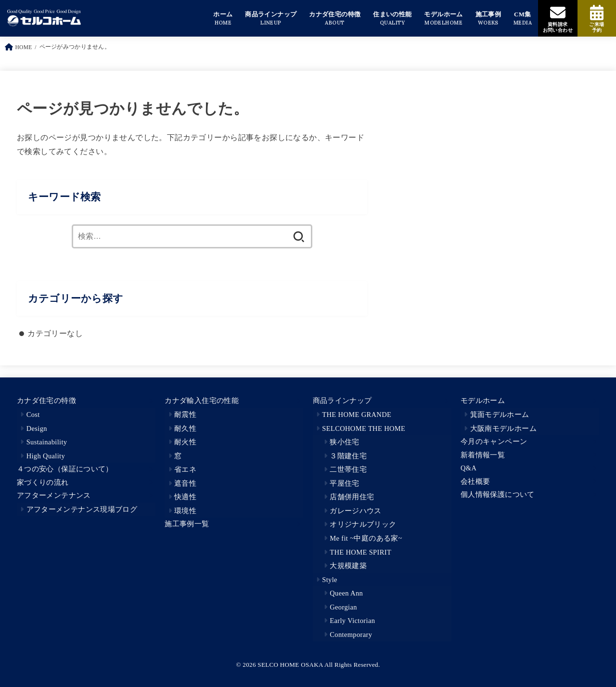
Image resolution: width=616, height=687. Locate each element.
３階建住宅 (348, 456)
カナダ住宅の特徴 (46, 401)
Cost (33, 415)
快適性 (185, 497)
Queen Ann (346, 593)
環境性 (185, 511)
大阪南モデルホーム (503, 428)
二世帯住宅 (348, 469)
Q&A (468, 468)
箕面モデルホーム (500, 415)
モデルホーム (483, 401)
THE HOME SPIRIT (360, 552)
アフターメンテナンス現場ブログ (82, 509)
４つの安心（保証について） (65, 469)
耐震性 (185, 415)
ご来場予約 (597, 27)
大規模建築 (348, 566)
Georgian (343, 607)
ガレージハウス (356, 511)
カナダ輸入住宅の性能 (202, 401)
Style (330, 580)
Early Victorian (352, 621)
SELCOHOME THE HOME (364, 428)
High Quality (46, 456)
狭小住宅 (344, 442)
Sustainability (47, 442)
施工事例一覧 (187, 524)
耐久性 (185, 428)
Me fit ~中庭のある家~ (366, 538)
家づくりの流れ (43, 482)
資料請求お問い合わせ (558, 27)
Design (37, 428)
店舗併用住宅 (352, 497)
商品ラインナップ (342, 401)
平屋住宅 (344, 483)
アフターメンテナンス (54, 495)
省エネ (185, 469)
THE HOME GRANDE (357, 415)
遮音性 (185, 483)
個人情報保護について (498, 494)
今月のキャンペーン (494, 441)
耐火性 (185, 442)
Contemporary (351, 635)
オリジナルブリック (363, 524)
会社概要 (475, 481)
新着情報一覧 (483, 455)
